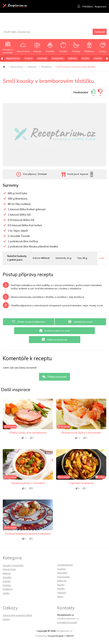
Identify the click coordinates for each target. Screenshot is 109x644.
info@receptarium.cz (68, 619)
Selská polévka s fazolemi (28, 483)
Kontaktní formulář (67, 622)
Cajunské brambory (81, 483)
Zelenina (32, 67)
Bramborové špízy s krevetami (81, 433)
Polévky (7, 585)
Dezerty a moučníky (13, 565)
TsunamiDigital (56, 636)
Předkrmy (8, 589)
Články (6, 619)
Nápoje (7, 573)
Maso (60, 596)
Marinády (42, 58)
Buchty (86, 58)
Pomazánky (58, 58)
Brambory (46, 67)
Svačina (29, 58)
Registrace (100, 7)
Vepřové (62, 593)
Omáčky (7, 577)
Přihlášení (85, 7)
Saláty (6, 593)
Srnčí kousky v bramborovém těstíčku (76, 67)
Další (102, 258)
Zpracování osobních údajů (17, 615)
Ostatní (7, 581)
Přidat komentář (55, 377)
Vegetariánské (13, 58)
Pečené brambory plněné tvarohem (28, 534)
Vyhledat (100, 32)
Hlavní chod (16, 67)
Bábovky (73, 58)
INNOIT (70, 636)
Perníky (98, 58)
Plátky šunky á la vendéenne (28, 433)
